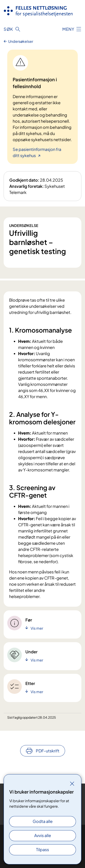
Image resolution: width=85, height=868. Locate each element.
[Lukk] (72, 784)
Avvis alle (43, 835)
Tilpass (42, 849)
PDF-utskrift (48, 751)
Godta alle (43, 821)
